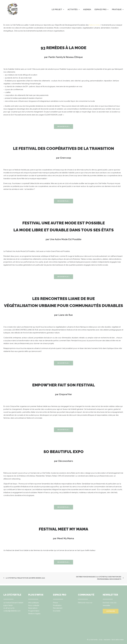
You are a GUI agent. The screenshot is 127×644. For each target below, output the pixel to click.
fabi (113, 640)
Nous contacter (34, 605)
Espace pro (102, 9)
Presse (55, 603)
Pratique (118, 9)
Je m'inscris (111, 611)
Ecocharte (57, 611)
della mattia (120, 640)
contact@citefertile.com (12, 611)
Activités (74, 9)
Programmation (34, 611)
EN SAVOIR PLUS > (63, 127)
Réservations (33, 608)
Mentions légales (34, 614)
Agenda (87, 9)
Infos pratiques (34, 603)
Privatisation (57, 605)
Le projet (58, 9)
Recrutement (58, 608)
